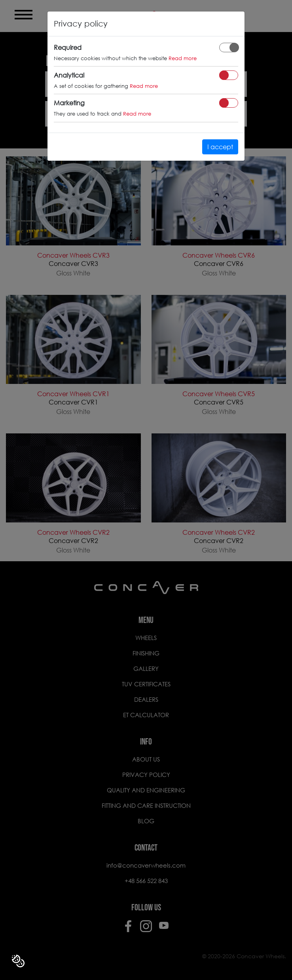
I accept (220, 147)
